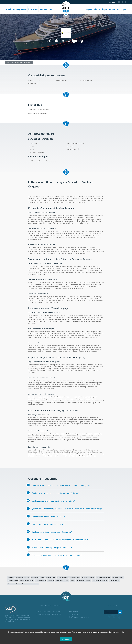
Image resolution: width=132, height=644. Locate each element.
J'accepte (66, 639)
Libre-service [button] (114, 10)
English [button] (112, 2)
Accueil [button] (8, 10)
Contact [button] (123, 10)
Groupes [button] (89, 10)
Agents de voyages (20, 10)
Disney (51, 9)
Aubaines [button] (97, 10)
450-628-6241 (73, 611)
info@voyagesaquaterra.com (78, 617)
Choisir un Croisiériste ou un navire (18, 62)
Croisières (43, 10)
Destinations (33, 10)
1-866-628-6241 (74, 614)
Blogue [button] (104, 10)
